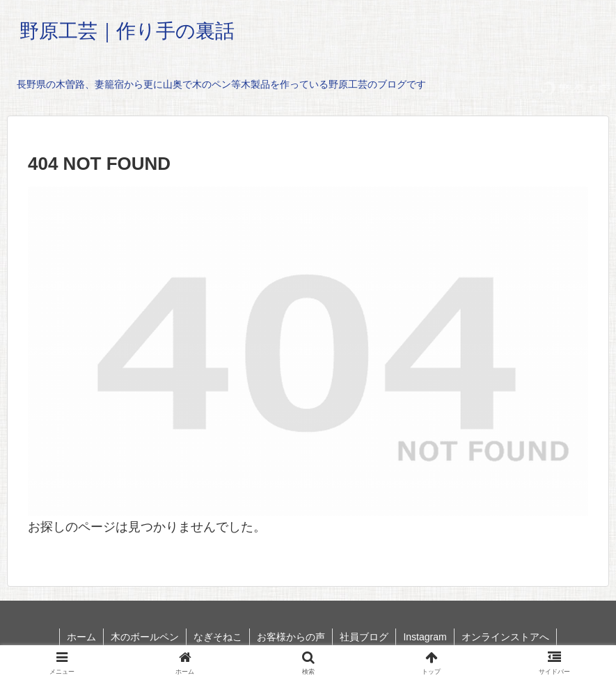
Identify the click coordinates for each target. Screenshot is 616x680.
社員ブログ (364, 637)
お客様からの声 (291, 637)
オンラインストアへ (505, 637)
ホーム (81, 637)
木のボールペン (145, 637)
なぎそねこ (218, 637)
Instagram (425, 637)
